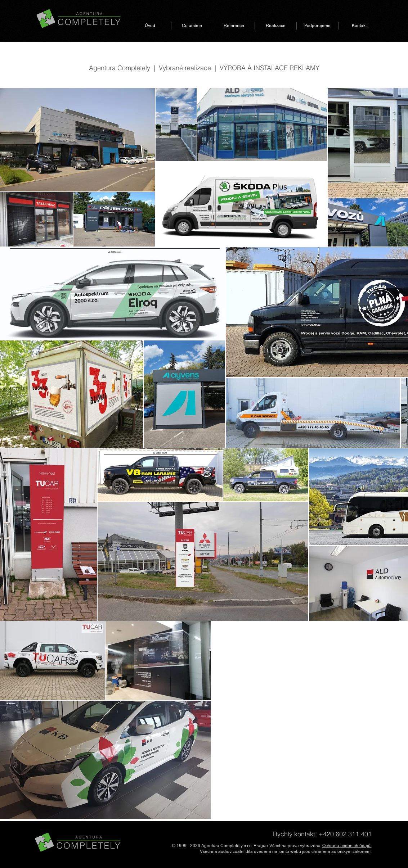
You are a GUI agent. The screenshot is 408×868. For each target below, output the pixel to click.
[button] (192, 26)
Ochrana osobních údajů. (347, 846)
